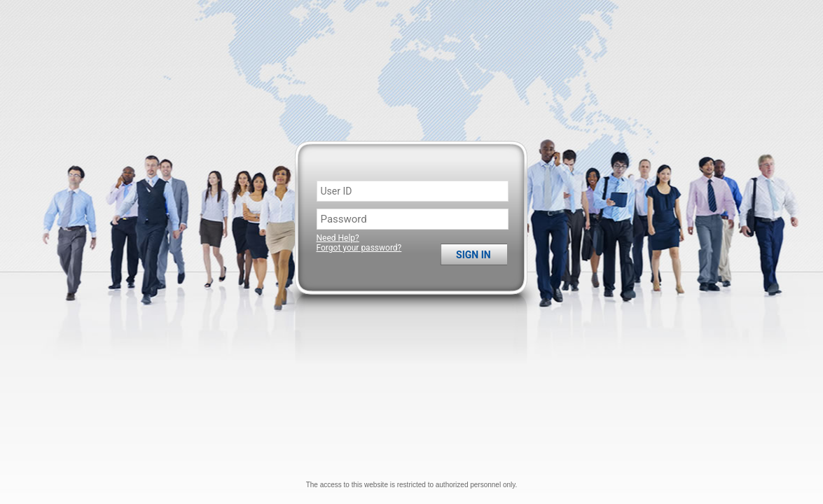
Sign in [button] (473, 255)
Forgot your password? (359, 248)
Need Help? (338, 238)
